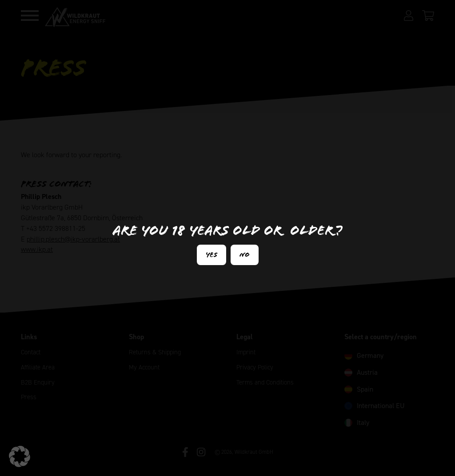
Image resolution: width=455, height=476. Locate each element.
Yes (212, 255)
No (245, 255)
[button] (20, 456)
